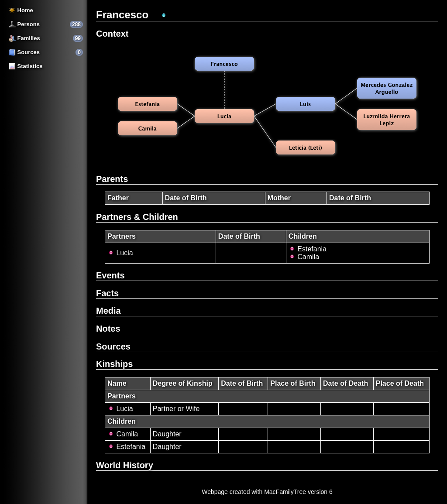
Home (21, 10)
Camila (304, 257)
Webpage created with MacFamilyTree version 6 (267, 492)
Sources (24, 52)
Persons (24, 24)
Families (24, 38)
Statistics (26, 66)
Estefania (308, 249)
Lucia (120, 253)
